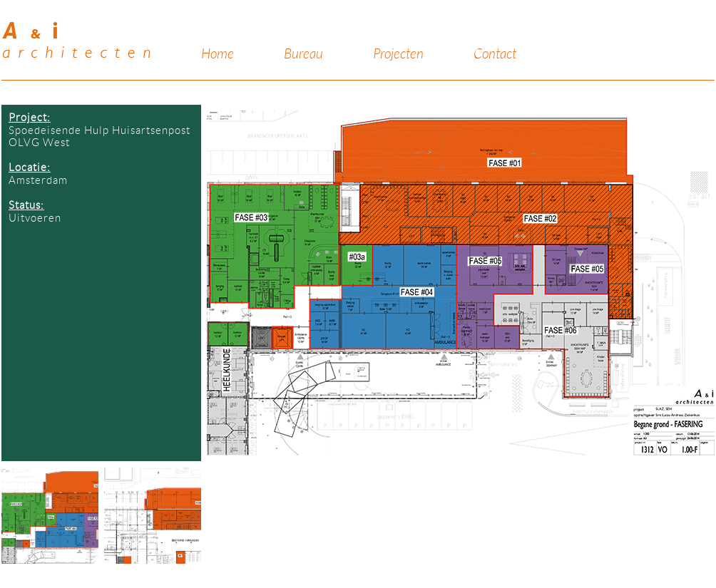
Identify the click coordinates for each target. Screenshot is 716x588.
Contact (495, 54)
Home (218, 54)
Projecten (398, 54)
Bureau (303, 54)
